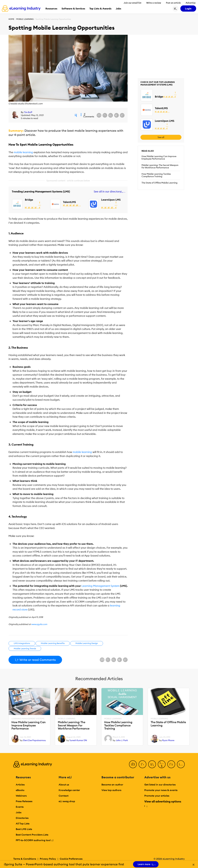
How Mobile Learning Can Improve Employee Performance (159, 158)
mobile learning (23, 152)
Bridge (29, 200)
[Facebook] (133, 764)
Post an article (173, 3)
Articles (20, 785)
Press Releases (24, 801)
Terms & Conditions (25, 859)
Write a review (154, 3)
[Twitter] (142, 764)
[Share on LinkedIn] (111, 115)
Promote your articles (157, 796)
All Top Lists (23, 823)
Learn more (146, 864)
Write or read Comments (35, 660)
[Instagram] (181, 764)
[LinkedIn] (152, 764)
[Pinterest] (171, 764)
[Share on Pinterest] (122, 115)
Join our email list (132, 3)
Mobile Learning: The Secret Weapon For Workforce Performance (160, 166)
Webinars (21, 796)
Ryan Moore (168, 740)
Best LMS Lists (24, 829)
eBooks (20, 790)
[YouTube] (162, 764)
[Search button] (175, 9)
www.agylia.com (39, 624)
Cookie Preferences (71, 859)
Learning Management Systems (28, 719)
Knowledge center (69, 790)
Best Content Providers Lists (32, 835)
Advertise (191, 3)
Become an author (112, 785)
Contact (63, 796)
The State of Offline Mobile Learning (159, 183)
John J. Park (122, 740)
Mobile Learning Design (87, 643)
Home (11, 19)
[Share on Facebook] (99, 115)
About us (64, 785)
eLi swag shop (67, 801)
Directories (22, 818)
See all (161, 137)
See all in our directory (109, 192)
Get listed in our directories (160, 785)
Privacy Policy (48, 859)
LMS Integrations (22, 643)
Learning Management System (100, 586)
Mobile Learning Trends (25, 648)
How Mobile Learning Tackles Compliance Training (156, 175)
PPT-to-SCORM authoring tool (35, 840)
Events (20, 807)
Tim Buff (28, 112)
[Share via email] (116, 115)
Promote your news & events (161, 790)
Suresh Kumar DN (78, 740)
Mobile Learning (25, 19)
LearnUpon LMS (111, 200)
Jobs (19, 812)
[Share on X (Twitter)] (105, 115)
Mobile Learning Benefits (53, 643)
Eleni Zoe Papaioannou (34, 740)
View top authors (111, 790)
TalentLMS (69, 202)
